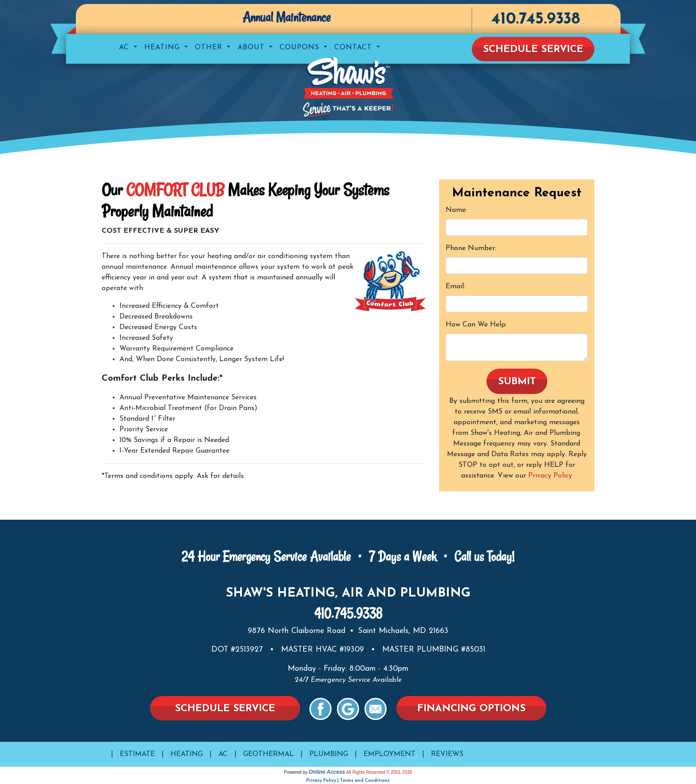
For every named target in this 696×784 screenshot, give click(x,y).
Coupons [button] (301, 48)
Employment (390, 754)
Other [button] (210, 48)
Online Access (327, 772)
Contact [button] (354, 48)
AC (223, 754)
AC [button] (125, 48)
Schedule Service (533, 50)
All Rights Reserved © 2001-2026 (379, 772)
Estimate (137, 754)
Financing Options (471, 709)
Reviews (447, 754)
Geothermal (269, 754)
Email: (455, 287)
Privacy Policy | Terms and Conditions (348, 781)
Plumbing (329, 754)
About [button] (252, 48)
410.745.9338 (536, 19)
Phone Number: (471, 248)
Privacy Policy (550, 476)
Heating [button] (163, 48)
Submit (517, 382)
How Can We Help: (476, 325)
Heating (187, 754)
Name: (456, 210)
